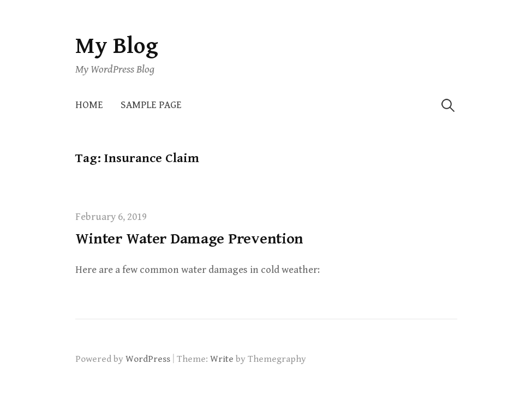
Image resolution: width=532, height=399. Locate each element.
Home (89, 105)
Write (222, 359)
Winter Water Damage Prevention (190, 239)
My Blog (117, 46)
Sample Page (151, 105)
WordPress (148, 359)
